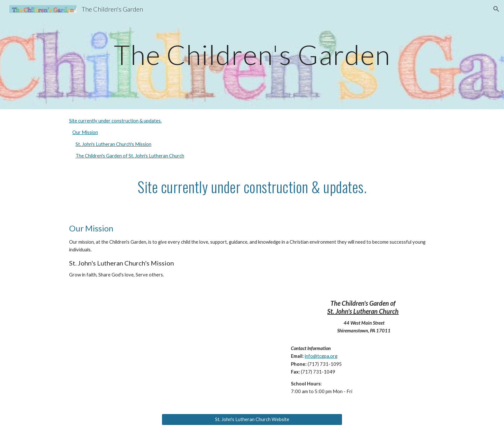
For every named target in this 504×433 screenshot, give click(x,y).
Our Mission (85, 132)
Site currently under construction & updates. (115, 121)
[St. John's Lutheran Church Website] (252, 419)
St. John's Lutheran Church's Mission (113, 144)
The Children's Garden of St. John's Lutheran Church (130, 156)
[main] (252, 54)
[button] (496, 9)
